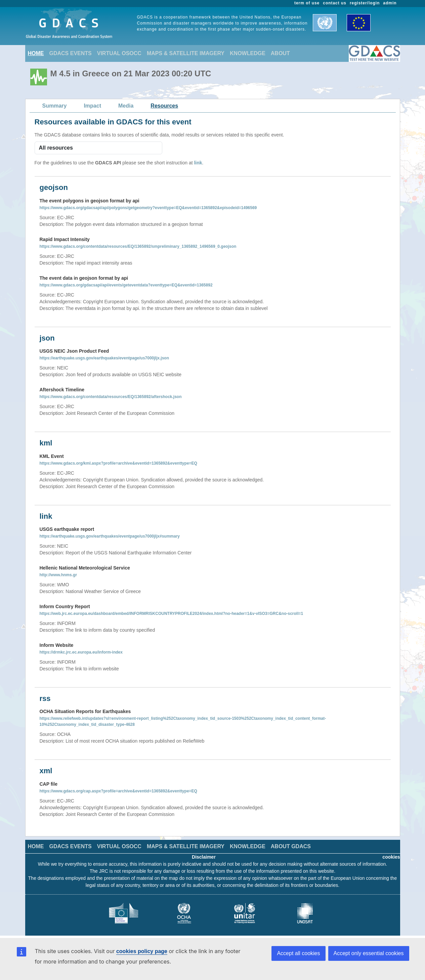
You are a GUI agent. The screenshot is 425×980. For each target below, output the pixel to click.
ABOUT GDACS (291, 846)
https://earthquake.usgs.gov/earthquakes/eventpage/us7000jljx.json (104, 358)
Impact (92, 106)
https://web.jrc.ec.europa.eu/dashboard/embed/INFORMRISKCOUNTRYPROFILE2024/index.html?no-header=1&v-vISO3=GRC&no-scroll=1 (172, 614)
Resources (164, 106)
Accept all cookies (298, 953)
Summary (55, 106)
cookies (391, 857)
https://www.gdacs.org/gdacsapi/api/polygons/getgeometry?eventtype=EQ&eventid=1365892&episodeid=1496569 (148, 208)
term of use (307, 3)
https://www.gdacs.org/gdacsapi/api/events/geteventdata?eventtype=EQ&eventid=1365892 (126, 285)
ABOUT (280, 53)
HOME (36, 53)
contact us (335, 3)
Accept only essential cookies (369, 953)
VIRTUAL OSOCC (119, 53)
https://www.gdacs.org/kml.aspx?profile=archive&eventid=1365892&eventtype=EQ (118, 463)
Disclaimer (204, 857)
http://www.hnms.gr (58, 575)
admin (390, 3)
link (198, 163)
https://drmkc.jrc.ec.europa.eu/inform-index (81, 652)
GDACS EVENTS (71, 53)
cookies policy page (142, 951)
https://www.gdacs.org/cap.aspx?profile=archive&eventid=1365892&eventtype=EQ (118, 791)
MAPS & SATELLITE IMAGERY (186, 53)
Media (126, 106)
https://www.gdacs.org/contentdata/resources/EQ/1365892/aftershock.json (111, 397)
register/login (365, 3)
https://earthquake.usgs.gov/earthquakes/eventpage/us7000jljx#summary (110, 536)
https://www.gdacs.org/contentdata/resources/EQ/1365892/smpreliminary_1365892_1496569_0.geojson (138, 246)
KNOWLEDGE (248, 53)
